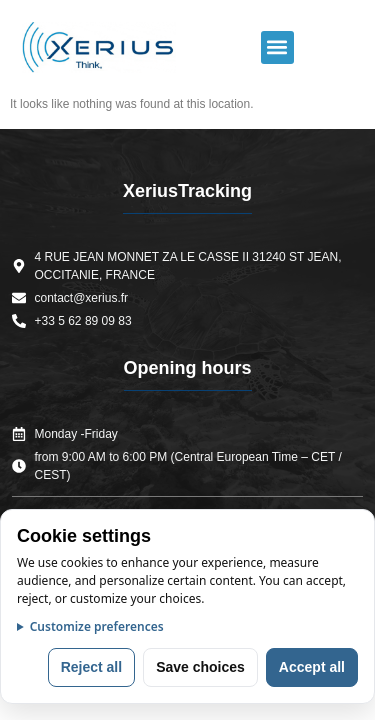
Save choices (200, 667)
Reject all (91, 667)
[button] (277, 47)
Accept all (312, 667)
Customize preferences (97, 626)
